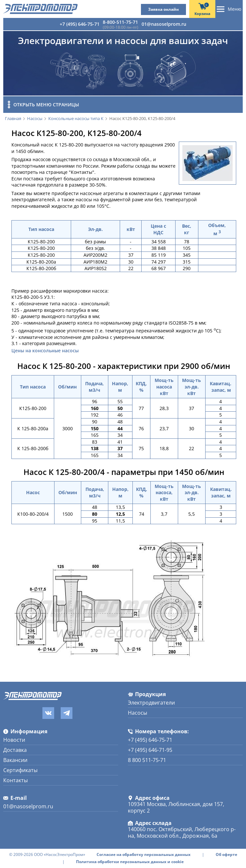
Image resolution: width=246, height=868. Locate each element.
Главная (13, 119)
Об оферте (226, 855)
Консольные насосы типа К (76, 119)
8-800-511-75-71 (120, 22)
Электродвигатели (151, 703)
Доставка (15, 750)
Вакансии (15, 760)
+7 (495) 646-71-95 (150, 750)
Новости (14, 740)
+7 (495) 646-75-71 (80, 24)
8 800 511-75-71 (147, 760)
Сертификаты (20, 770)
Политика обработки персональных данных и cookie (130, 862)
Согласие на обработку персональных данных (144, 855)
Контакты (15, 780)
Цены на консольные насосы (45, 351)
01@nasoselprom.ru (164, 24)
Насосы (35, 119)
